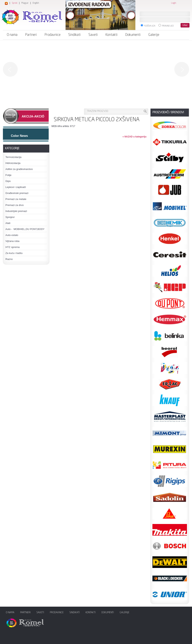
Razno (9, 259)
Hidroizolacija (13, 163)
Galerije (154, 35)
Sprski (15, 3)
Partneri (31, 35)
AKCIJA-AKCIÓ (33, 116)
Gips (8, 181)
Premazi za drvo (15, 205)
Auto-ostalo (12, 235)
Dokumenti (133, 35)
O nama (12, 35)
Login (174, 3)
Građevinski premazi (17, 193)
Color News (19, 136)
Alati (8, 223)
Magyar (25, 3)
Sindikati (74, 35)
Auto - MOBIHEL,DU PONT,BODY (25, 229)
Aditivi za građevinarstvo (19, 169)
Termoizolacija (13, 157)
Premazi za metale (16, 199)
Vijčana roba (12, 241)
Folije (8, 175)
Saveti (93, 35)
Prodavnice (53, 35)
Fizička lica (148, 26)
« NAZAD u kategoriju (134, 137)
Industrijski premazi (16, 211)
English (36, 3)
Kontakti (112, 35)
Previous (10, 69)
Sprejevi (10, 217)
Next (182, 69)
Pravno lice (166, 26)
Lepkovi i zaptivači (16, 187)
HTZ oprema (13, 247)
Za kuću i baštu (14, 253)
